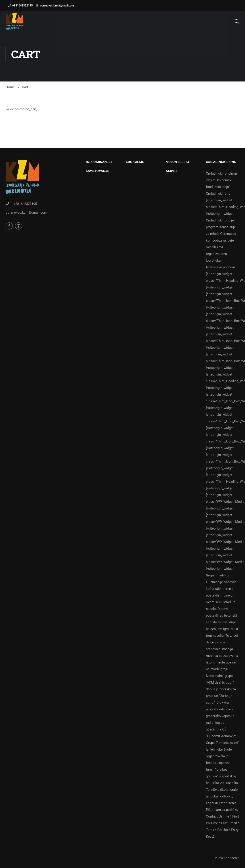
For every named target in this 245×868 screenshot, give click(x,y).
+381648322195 (22, 6)
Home (10, 92)
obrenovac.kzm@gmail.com (57, 6)
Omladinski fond (223, 505)
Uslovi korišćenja (226, 858)
